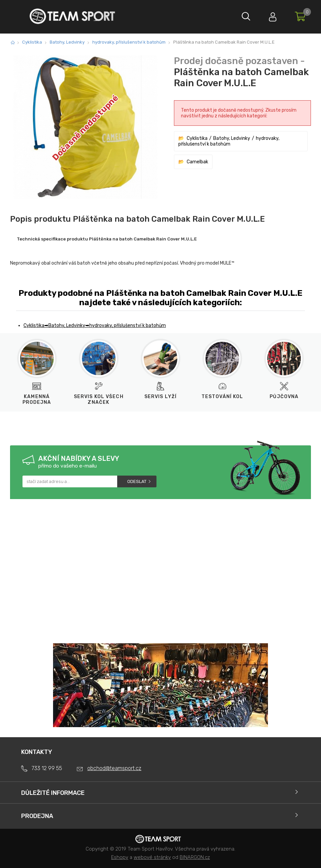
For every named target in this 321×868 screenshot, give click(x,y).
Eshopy (120, 857)
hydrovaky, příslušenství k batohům (129, 42)
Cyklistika (32, 42)
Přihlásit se (272, 15)
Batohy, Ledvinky (67, 42)
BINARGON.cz (195, 857)
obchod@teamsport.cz (114, 768)
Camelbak (197, 162)
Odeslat (137, 481)
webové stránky (152, 857)
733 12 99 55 (47, 768)
